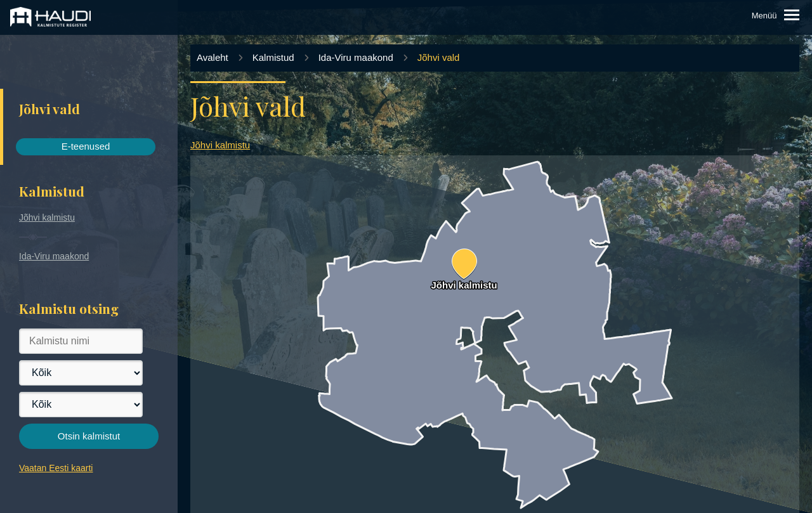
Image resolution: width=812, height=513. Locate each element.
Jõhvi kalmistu (47, 218)
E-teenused (86, 146)
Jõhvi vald (439, 57)
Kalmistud (273, 57)
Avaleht (213, 57)
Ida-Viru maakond (54, 256)
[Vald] (81, 405)
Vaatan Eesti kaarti (56, 468)
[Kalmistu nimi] (81, 341)
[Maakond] (81, 373)
